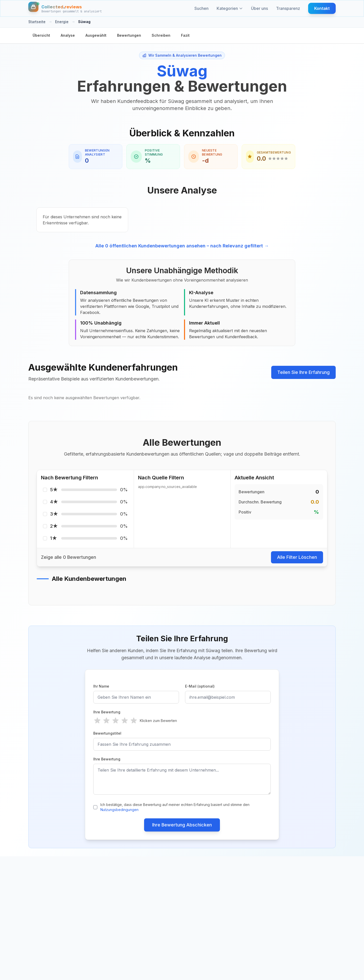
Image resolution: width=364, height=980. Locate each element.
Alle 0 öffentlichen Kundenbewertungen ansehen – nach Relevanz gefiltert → (182, 246)
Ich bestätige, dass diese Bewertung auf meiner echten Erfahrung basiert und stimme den (175, 807)
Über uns (259, 8)
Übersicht (41, 35)
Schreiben (161, 35)
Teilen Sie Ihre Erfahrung (303, 372)
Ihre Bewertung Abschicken (182, 825)
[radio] (97, 721)
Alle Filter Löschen (297, 557)
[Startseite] (65, 8)
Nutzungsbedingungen (119, 810)
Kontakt (322, 8)
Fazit (185, 35)
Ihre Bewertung (107, 712)
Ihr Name (101, 686)
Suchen (201, 8)
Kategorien (230, 8)
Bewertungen (129, 35)
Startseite (37, 22)
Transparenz (288, 8)
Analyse (68, 35)
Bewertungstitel (107, 733)
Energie (62, 22)
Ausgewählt (96, 35)
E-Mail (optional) (200, 686)
